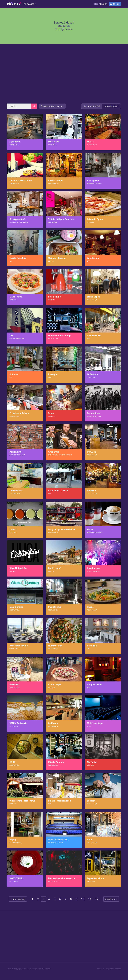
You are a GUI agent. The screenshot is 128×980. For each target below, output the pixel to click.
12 (97, 899)
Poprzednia (19, 899)
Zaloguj (116, 4)
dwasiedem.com (44, 969)
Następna (110, 899)
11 (90, 899)
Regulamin (110, 969)
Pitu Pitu (11, 969)
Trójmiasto (28, 4)
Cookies (118, 969)
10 (83, 899)
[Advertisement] (64, 78)
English (104, 4)
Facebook (101, 969)
